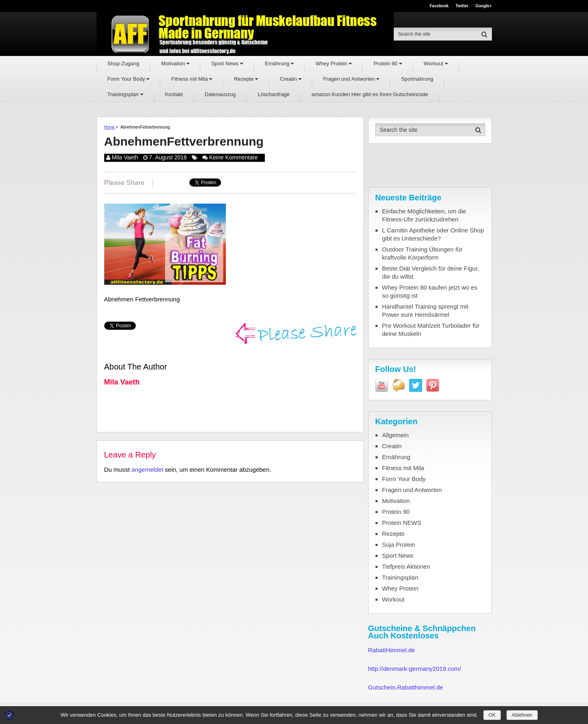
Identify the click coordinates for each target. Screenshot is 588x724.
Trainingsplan (125, 94)
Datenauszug (220, 94)
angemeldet (147, 469)
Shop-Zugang (123, 63)
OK (492, 715)
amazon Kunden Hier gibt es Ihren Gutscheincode (370, 94)
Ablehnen (522, 715)
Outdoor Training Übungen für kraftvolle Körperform (422, 253)
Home (110, 127)
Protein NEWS (402, 523)
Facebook (439, 6)
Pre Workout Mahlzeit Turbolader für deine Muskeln (431, 330)
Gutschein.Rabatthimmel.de (406, 687)
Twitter (462, 6)
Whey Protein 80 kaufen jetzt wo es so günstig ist (430, 291)
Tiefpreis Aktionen (406, 566)
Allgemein (395, 435)
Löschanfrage (274, 94)
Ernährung (279, 63)
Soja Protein (399, 545)
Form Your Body (129, 79)
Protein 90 (388, 63)
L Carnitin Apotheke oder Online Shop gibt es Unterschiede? (433, 234)
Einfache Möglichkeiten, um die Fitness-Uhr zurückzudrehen (424, 215)
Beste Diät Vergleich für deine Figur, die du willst (430, 272)
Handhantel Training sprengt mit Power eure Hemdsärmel (425, 310)
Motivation (175, 63)
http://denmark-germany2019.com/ (415, 669)
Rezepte (246, 79)
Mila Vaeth (125, 157)
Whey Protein (334, 63)
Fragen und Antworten (351, 79)
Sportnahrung (417, 79)
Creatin (291, 79)
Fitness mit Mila (192, 79)
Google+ (483, 6)
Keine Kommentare (234, 157)
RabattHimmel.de (392, 650)
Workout (436, 63)
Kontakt (174, 94)
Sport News (227, 63)
